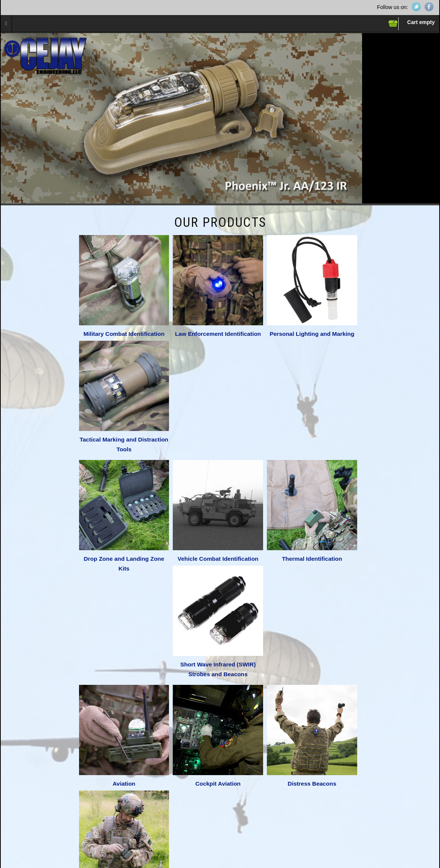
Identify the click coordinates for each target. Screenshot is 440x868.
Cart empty (421, 22)
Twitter (416, 7)
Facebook (429, 7)
